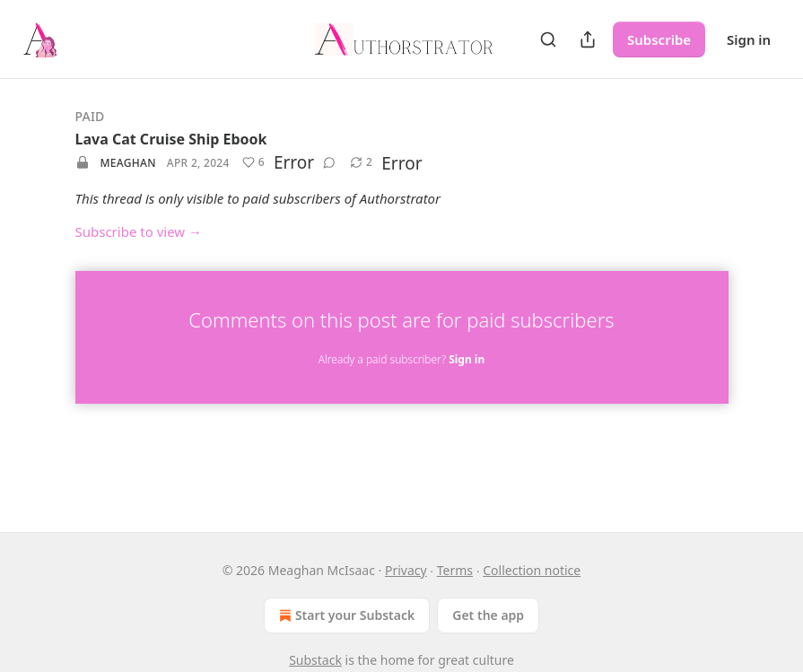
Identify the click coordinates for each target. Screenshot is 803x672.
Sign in (749, 39)
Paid (90, 116)
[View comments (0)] (329, 162)
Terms (455, 570)
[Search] (548, 39)
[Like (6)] (253, 162)
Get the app (488, 615)
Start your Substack (345, 615)
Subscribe (659, 39)
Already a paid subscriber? (401, 359)
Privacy (406, 570)
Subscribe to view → (139, 231)
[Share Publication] (588, 39)
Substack (315, 660)
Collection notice (532, 570)
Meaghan (128, 163)
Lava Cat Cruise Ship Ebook (171, 139)
